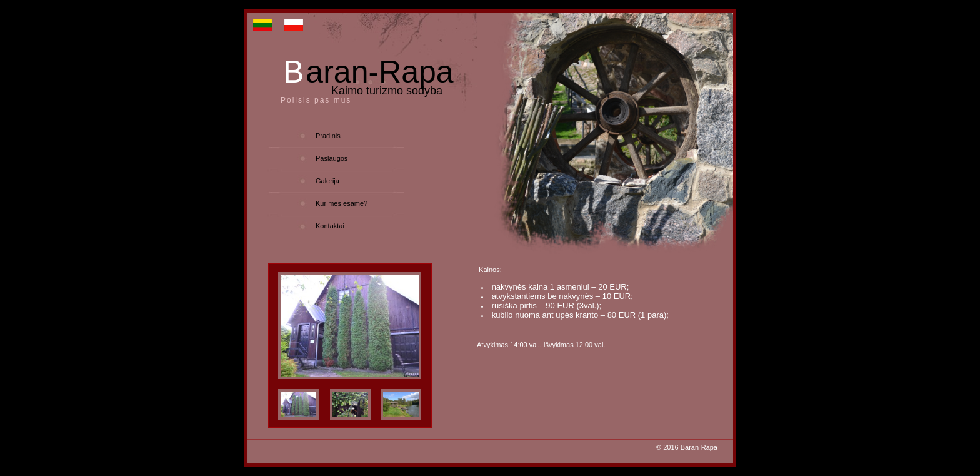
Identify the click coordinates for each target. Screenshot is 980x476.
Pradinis (328, 136)
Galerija (327, 181)
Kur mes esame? (342, 203)
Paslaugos (332, 158)
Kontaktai (330, 226)
